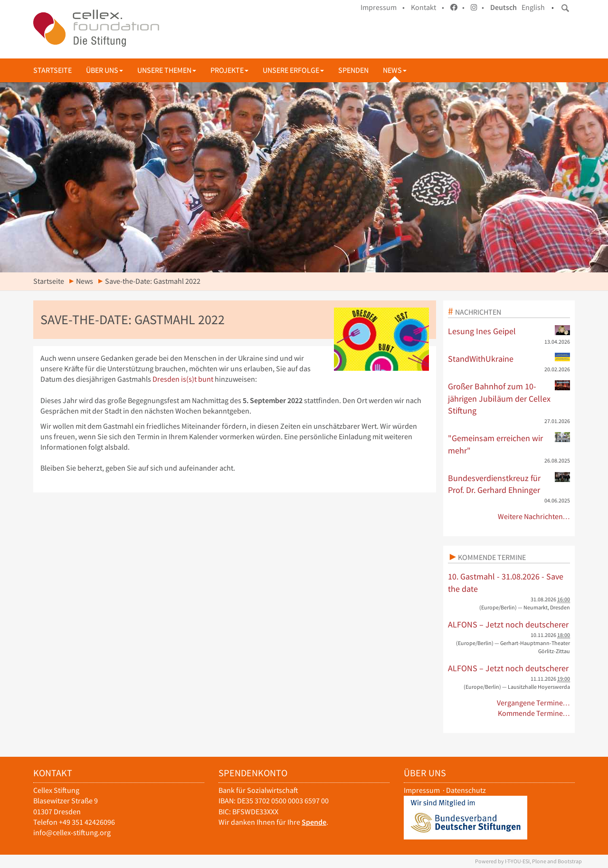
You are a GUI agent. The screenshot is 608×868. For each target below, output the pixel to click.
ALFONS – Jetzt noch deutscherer (508, 624)
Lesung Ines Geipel (509, 331)
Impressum (422, 790)
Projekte (229, 70)
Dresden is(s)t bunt (183, 379)
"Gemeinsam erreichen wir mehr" (509, 444)
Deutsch (503, 7)
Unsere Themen (167, 70)
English (533, 7)
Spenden (353, 70)
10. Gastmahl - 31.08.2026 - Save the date (506, 583)
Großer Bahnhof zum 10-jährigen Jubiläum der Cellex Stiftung (509, 398)
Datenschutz (466, 790)
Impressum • (383, 7)
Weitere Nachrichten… (534, 516)
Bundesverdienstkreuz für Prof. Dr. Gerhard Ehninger (509, 484)
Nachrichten (478, 312)
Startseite (52, 70)
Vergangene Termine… (534, 703)
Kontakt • (427, 7)
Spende (314, 822)
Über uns (104, 70)
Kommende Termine (492, 557)
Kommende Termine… (534, 713)
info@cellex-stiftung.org (72, 833)
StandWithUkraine (509, 358)
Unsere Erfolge (293, 70)
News (395, 70)
